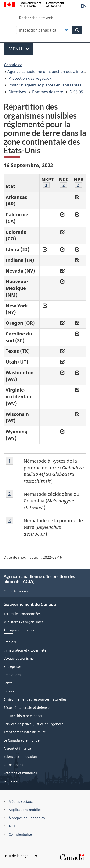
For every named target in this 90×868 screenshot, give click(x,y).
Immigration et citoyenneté (25, 650)
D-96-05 (76, 92)
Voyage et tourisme (19, 658)
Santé (8, 683)
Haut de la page (21, 856)
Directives (17, 92)
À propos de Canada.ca (27, 818)
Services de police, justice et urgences (33, 724)
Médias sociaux (21, 801)
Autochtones (13, 765)
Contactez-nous (16, 591)
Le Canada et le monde (22, 740)
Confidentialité (20, 834)
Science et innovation (20, 757)
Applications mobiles (25, 810)
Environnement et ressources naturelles (35, 699)
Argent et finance (17, 748)
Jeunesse (11, 781)
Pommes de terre (48, 92)
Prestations (12, 675)
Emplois (10, 642)
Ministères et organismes (23, 622)
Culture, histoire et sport (23, 716)
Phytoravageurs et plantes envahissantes (45, 85)
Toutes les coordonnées (22, 614)
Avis (12, 826)
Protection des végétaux (30, 78)
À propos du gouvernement (25, 630)
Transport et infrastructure (25, 732)
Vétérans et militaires (20, 773)
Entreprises (13, 667)
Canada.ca (13, 65)
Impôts (9, 691)
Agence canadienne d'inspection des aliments (48, 72)
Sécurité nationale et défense (27, 708)
